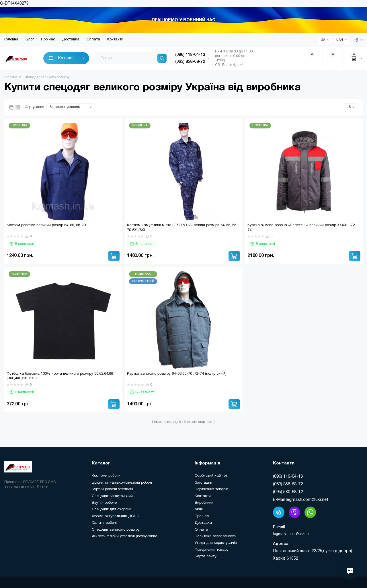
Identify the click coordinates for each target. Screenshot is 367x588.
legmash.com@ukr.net (291, 534)
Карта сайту (206, 556)
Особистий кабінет (211, 476)
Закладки (203, 483)
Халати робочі (104, 523)
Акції (199, 509)
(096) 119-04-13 (288, 476)
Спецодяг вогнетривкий (112, 496)
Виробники (204, 503)
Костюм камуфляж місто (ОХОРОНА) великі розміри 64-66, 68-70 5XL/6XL (182, 228)
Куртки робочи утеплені (112, 489)
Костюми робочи (106, 476)
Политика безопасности (216, 536)
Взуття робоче (104, 503)
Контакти (115, 40)
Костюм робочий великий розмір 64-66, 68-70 (46, 225)
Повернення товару (212, 550)
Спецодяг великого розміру (116, 530)
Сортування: (35, 107)
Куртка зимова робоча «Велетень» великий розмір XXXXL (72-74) (302, 228)
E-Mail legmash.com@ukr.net (301, 500)
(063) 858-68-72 (288, 484)
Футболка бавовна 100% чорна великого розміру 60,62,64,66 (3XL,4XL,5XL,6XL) (60, 376)
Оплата (93, 40)
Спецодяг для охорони (112, 509)
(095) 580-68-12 (288, 492)
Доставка (71, 40)
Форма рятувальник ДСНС (116, 516)
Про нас (48, 40)
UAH (340, 40)
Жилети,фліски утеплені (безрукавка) (125, 536)
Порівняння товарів (211, 489)
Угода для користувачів (216, 543)
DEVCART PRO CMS (39, 482)
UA (323, 40)
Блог (30, 40)
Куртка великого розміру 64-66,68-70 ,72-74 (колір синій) (177, 374)
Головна (11, 40)
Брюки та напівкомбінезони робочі (122, 483)
